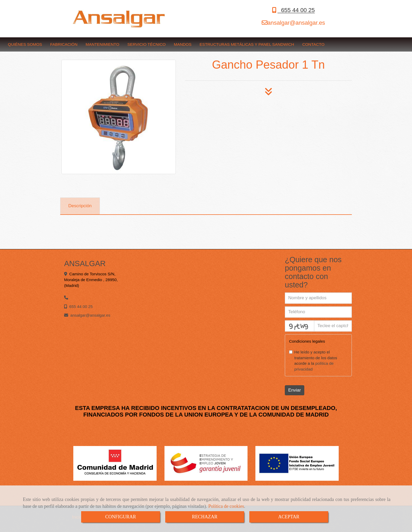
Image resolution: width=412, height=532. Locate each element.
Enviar (295, 390)
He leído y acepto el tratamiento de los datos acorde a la (313, 361)
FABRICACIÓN (64, 44)
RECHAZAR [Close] (205, 517)
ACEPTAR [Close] (289, 517)
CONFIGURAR (120, 517)
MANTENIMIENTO (102, 44)
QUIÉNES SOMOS (25, 44)
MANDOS (182, 44)
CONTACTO (313, 44)
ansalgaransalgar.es (296, 23)
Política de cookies (226, 506)
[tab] (80, 206)
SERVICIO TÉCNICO (147, 44)
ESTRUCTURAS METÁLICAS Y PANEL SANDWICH (247, 44)
